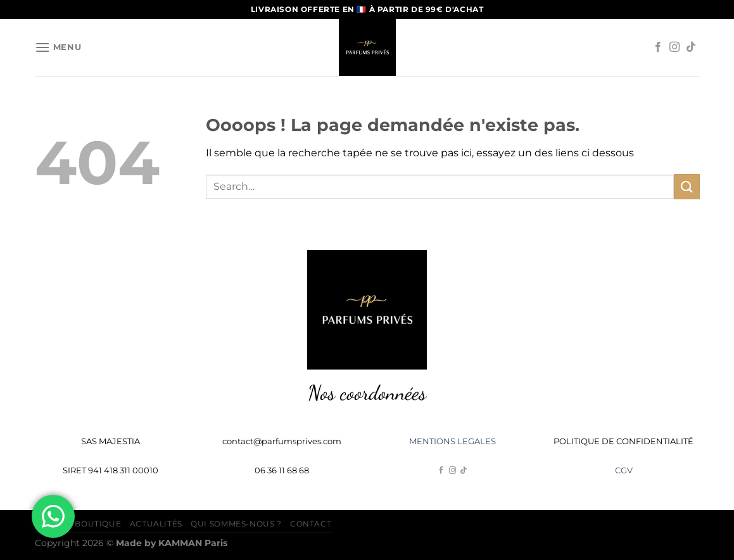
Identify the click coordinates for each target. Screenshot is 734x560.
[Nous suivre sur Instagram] (674, 47)
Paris (193, 543)
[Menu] (58, 47)
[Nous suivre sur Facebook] (658, 47)
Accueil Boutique (78, 524)
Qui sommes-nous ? (236, 524)
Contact (311, 524)
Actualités (156, 524)
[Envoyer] (687, 186)
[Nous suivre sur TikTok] (691, 47)
